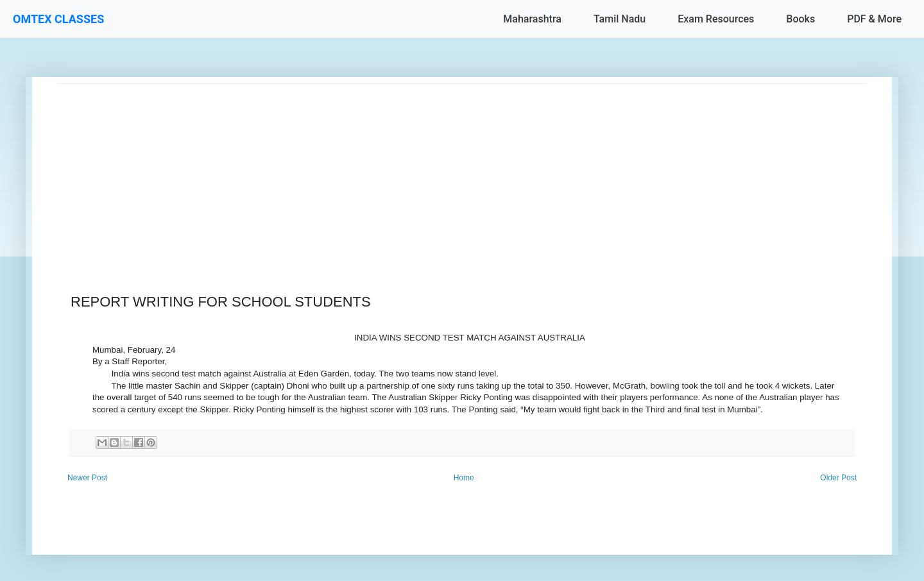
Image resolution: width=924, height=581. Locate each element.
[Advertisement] (443, 174)
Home (464, 478)
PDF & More (874, 19)
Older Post (838, 478)
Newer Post (87, 478)
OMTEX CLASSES (58, 19)
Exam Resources (716, 19)
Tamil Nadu (620, 19)
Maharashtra (532, 19)
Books (800, 19)
